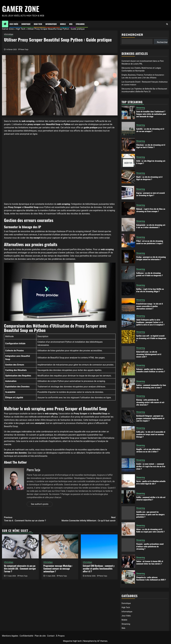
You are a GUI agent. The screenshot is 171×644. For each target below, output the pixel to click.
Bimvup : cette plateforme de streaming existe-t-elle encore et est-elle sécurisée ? (150, 402)
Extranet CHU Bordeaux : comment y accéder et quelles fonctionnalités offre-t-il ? (99, 569)
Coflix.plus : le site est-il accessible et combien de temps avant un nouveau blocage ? (151, 434)
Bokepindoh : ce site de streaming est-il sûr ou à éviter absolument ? (151, 226)
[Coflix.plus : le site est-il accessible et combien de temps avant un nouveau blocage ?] (128, 433)
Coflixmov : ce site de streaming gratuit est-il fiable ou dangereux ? (149, 274)
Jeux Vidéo (14, 24)
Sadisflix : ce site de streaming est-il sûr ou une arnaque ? (150, 130)
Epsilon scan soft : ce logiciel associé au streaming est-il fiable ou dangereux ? (151, 338)
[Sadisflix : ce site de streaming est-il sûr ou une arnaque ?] (128, 129)
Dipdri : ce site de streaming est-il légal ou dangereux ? (149, 178)
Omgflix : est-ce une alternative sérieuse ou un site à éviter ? (148, 450)
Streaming (80, 24)
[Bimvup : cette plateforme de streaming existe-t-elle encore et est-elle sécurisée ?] (128, 401)
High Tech (38, 24)
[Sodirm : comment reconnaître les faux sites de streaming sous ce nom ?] (128, 385)
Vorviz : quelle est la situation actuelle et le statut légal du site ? (151, 482)
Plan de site (40, 636)
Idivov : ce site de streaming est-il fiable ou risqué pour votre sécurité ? (150, 530)
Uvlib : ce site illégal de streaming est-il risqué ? (151, 162)
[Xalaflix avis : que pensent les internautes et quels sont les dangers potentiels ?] (128, 513)
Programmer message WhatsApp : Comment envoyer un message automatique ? (58, 569)
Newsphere (89, 641)
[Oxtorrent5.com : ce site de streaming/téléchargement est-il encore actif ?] (128, 353)
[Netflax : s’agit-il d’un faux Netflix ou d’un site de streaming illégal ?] (128, 289)
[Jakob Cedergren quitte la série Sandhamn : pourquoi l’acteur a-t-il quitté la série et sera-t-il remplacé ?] (128, 321)
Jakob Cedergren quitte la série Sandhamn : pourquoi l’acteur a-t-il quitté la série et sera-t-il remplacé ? (150, 322)
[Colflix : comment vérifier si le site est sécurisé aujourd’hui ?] (128, 497)
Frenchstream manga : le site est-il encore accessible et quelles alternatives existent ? (150, 306)
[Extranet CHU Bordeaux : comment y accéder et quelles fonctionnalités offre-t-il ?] (99, 546)
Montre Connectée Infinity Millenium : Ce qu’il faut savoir (88, 519)
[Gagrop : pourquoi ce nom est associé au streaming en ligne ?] (128, 193)
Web (71, 24)
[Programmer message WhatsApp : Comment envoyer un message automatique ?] (60, 546)
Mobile (63, 24)
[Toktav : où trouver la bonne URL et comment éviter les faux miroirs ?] (128, 561)
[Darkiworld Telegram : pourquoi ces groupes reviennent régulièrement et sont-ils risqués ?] (128, 417)
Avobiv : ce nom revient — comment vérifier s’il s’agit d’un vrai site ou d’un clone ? (151, 466)
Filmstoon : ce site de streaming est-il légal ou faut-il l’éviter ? (151, 146)
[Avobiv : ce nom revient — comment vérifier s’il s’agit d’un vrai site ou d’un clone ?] (128, 465)
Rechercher (132, 35)
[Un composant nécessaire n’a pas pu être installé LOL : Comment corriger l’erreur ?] (20, 546)
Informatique (51, 24)
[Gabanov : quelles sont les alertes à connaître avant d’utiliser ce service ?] (128, 369)
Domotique (26, 24)
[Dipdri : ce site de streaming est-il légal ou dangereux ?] (128, 177)
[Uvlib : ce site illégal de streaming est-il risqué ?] (128, 161)
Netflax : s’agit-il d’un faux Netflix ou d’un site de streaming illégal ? (150, 290)
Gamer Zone (21, 9)
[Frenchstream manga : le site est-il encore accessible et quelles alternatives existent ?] (128, 305)
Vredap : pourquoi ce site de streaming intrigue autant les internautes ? (151, 258)
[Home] (5, 24)
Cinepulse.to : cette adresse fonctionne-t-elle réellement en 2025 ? (151, 578)
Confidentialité (26, 636)
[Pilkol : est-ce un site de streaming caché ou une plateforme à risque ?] (128, 241)
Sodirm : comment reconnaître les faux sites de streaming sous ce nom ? (151, 386)
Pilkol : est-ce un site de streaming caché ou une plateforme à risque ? (150, 242)
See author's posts (40, 504)
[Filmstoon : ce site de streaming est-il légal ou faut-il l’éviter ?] (128, 145)
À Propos (60, 636)
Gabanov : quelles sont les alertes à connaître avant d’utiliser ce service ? (151, 370)
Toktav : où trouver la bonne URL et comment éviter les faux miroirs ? (150, 562)
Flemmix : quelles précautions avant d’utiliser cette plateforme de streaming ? (150, 546)
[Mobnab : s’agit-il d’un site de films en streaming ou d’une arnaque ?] (128, 209)
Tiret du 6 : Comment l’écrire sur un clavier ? (32, 519)
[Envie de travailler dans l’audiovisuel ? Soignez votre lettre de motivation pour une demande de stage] (128, 113)
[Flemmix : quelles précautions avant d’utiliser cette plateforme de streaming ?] (128, 545)
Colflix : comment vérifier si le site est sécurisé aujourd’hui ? (151, 498)
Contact (51, 636)
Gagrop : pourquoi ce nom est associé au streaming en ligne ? (151, 194)
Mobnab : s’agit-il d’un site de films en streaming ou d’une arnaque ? (151, 210)
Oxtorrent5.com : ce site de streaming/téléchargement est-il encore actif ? (149, 354)
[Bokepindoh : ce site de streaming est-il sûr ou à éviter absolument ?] (128, 225)
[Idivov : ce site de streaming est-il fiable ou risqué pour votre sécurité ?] (128, 529)
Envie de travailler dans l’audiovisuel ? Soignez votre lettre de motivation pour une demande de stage (151, 114)
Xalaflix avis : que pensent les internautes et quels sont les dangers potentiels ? (150, 514)
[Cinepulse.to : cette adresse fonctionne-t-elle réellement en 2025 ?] (128, 577)
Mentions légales (10, 636)
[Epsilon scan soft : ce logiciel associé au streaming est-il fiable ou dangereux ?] (128, 337)
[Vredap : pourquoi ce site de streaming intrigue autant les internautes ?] (128, 257)
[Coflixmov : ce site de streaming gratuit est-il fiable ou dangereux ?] (128, 273)
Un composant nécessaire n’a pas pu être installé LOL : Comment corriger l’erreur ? (20, 569)
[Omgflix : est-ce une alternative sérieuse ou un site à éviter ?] (128, 449)
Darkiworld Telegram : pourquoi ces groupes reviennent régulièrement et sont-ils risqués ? (150, 418)
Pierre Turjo (24, 50)
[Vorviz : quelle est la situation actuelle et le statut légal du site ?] (128, 481)
